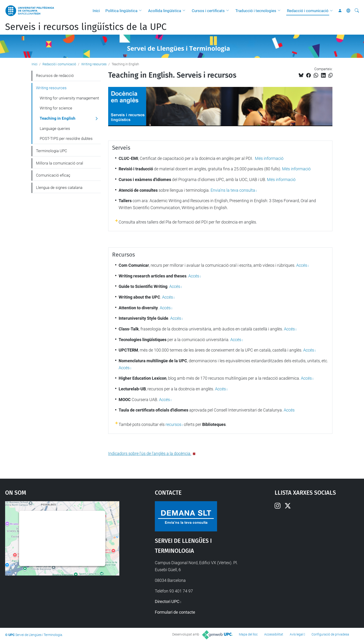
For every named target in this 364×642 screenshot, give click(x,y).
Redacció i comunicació (308, 11)
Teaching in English (58, 118)
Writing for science (56, 108)
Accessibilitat (274, 634)
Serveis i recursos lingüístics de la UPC (86, 27)
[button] (141, 11)
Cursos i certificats (208, 11)
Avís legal (296, 634)
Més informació (269, 158)
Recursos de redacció (55, 76)
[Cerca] (357, 11)
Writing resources (94, 64)
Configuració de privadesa (330, 634)
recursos (173, 424)
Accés (194, 276)
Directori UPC (167, 601)
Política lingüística (121, 11)
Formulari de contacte (175, 612)
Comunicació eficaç (53, 175)
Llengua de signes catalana (59, 188)
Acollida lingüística (165, 11)
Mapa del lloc (248, 634)
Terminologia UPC (52, 151)
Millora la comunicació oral (60, 163)
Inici (96, 11)
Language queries (55, 128)
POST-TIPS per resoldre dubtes (66, 138)
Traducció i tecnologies (256, 11)
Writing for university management (69, 98)
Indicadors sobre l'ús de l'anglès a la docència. (150, 453)
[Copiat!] (330, 75)
